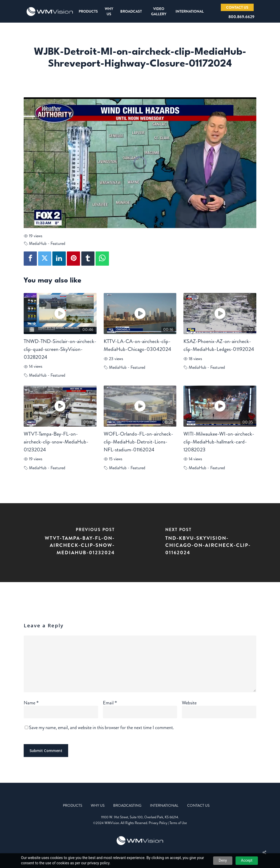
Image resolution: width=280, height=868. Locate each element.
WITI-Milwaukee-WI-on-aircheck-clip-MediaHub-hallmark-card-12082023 (219, 442)
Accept (247, 860)
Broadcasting (127, 805)
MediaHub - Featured (47, 243)
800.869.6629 (241, 17)
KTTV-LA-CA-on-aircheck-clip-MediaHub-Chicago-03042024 (137, 345)
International (164, 805)
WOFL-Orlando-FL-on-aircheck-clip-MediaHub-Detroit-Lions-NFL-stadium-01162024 (138, 442)
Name (31, 703)
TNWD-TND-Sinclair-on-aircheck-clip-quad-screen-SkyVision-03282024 (60, 349)
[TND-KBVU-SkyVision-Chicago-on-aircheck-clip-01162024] (210, 543)
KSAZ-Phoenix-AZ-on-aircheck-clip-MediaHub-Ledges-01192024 (219, 345)
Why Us (98, 805)
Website (189, 703)
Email (110, 703)
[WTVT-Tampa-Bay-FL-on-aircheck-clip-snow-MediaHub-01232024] (70, 543)
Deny (223, 860)
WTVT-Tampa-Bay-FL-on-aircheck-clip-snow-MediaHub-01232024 (56, 442)
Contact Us (198, 805)
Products (72, 805)
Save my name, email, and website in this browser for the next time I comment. (101, 728)
